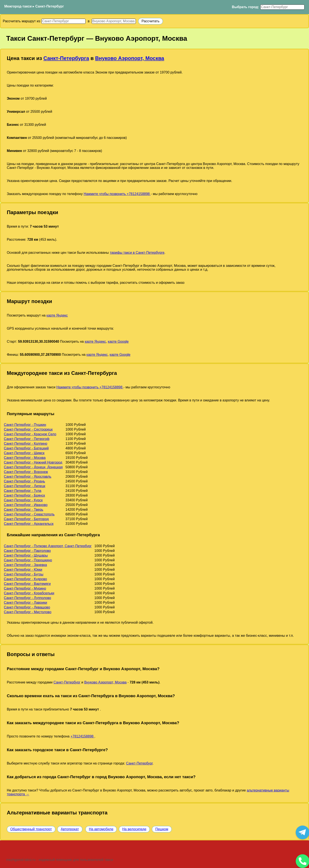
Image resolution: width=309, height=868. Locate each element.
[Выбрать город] (282, 7)
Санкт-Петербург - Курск (23, 500)
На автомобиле (101, 829)
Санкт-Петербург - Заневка (25, 565)
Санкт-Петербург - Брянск (24, 495)
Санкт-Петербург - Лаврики (25, 603)
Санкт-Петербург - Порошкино (28, 560)
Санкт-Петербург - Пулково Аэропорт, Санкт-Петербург (48, 546)
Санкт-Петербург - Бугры (24, 574)
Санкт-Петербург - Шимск (24, 453)
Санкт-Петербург (50, 6)
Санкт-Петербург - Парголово (27, 551)
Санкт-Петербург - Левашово (27, 607)
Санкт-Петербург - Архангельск (29, 524)
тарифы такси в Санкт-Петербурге (137, 253)
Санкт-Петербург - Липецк (25, 486)
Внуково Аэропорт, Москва (130, 58)
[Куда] (114, 21)
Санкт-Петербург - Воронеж (26, 472)
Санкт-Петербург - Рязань (24, 481)
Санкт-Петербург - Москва (25, 458)
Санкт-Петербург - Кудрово (25, 579)
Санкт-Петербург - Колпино (26, 444)
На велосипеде (134, 829)
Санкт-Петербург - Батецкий (26, 448)
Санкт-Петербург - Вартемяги (27, 584)
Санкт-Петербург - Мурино (25, 588)
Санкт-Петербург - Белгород (26, 519)
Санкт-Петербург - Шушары (26, 555)
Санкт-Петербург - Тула (23, 491)
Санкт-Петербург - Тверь (23, 510)
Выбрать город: (246, 7)
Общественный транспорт (31, 829)
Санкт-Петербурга (66, 58)
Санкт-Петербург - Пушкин (25, 425)
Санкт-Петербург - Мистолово (28, 612)
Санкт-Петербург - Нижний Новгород (33, 462)
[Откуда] (64, 21)
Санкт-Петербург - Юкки (23, 570)
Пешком (162, 829)
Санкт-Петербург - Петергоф (27, 439)
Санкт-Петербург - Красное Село (30, 434)
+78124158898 (82, 736)
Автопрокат (70, 829)
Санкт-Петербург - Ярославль (28, 477)
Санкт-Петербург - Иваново (26, 505)
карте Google (118, 342)
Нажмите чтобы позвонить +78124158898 (117, 194)
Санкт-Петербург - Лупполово (27, 598)
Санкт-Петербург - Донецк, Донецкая (33, 467)
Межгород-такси (18, 6)
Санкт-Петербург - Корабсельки (29, 593)
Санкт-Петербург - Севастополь (29, 514)
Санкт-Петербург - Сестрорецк (28, 429)
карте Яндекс (57, 315)
